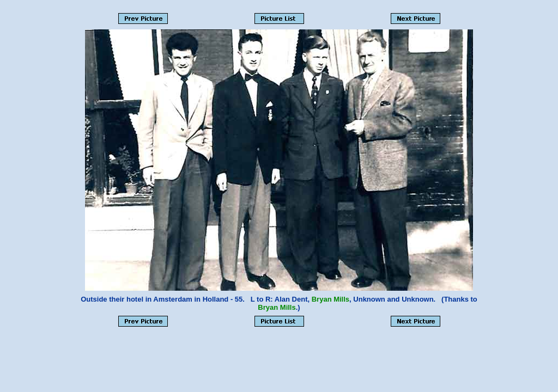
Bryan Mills (330, 299)
